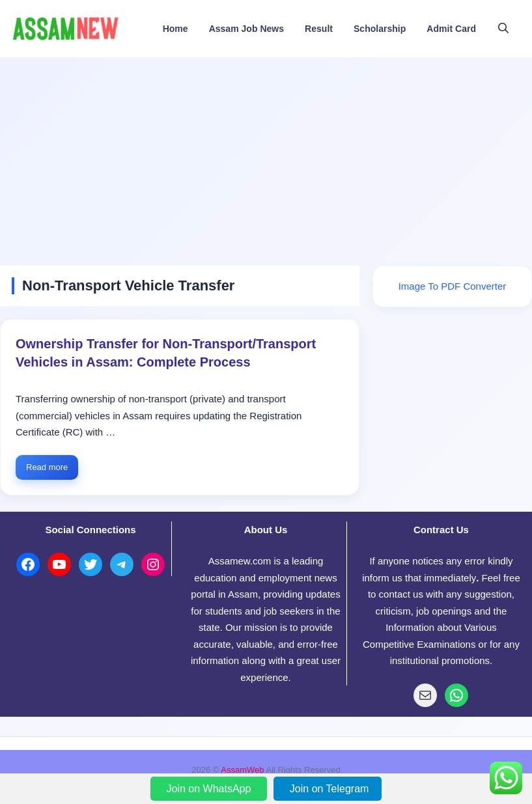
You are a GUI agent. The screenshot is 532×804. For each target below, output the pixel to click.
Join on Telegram (329, 789)
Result (319, 29)
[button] (503, 29)
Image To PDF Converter (453, 286)
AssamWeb (242, 770)
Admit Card (451, 29)
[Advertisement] (266, 155)
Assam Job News (246, 29)
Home (175, 29)
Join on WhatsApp (210, 789)
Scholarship (380, 29)
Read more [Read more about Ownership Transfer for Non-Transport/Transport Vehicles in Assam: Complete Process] (47, 467)
